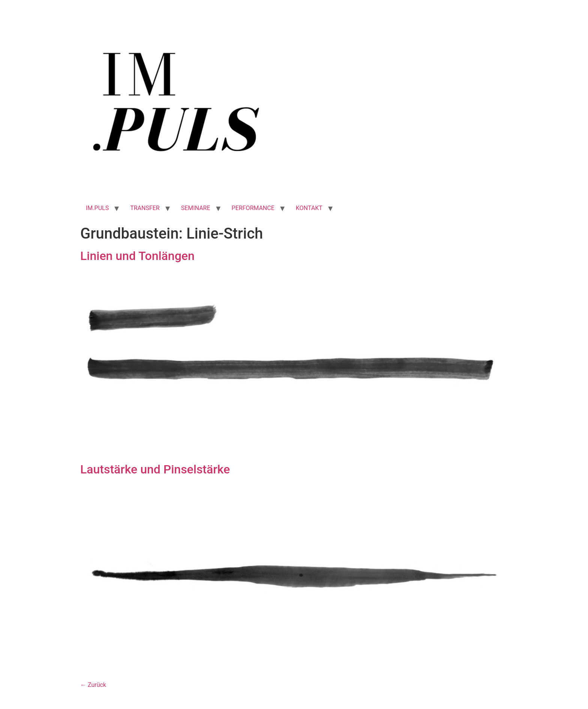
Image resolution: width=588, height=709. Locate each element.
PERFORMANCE (253, 208)
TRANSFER (145, 208)
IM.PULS (97, 208)
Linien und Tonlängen (137, 256)
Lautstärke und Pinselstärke (155, 469)
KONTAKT (309, 208)
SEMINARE (196, 208)
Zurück (93, 685)
